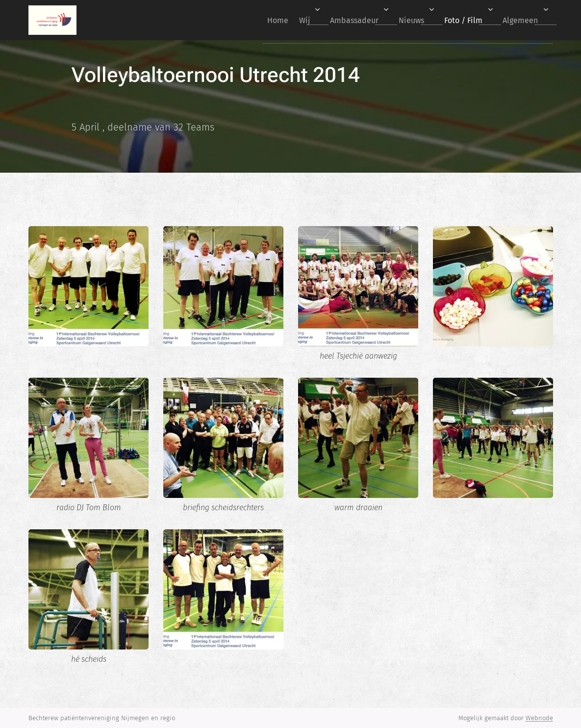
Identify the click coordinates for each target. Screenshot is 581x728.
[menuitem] (253, 20)
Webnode (539, 718)
